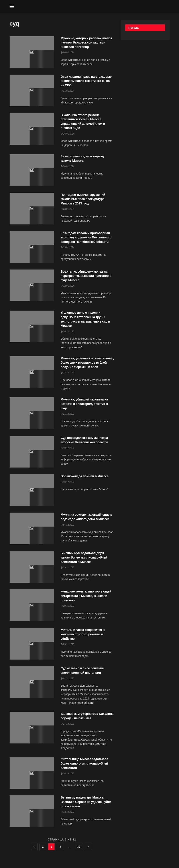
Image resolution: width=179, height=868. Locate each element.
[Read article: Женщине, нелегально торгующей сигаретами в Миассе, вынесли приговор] (32, 605)
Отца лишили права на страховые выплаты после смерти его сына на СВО (86, 81)
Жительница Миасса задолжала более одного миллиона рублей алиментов (84, 763)
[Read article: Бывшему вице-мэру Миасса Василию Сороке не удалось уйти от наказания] (32, 811)
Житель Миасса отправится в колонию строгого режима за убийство (83, 634)
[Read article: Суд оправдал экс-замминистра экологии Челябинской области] (32, 452)
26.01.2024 (68, 134)
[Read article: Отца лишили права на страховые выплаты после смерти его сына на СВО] (32, 90)
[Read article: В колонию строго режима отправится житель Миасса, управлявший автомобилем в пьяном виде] (32, 129)
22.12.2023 (68, 373)
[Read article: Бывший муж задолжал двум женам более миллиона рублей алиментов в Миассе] (32, 567)
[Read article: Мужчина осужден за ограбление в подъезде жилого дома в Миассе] (32, 528)
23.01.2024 (68, 209)
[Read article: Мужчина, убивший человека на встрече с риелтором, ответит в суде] (32, 413)
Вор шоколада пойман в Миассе (85, 476)
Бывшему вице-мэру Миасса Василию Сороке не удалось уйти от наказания (86, 802)
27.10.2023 (68, 724)
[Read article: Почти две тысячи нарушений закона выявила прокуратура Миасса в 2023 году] (32, 209)
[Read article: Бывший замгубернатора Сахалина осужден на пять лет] (32, 728)
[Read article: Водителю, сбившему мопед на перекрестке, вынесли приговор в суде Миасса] (32, 285)
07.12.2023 (68, 525)
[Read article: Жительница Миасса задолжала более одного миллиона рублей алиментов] (32, 773)
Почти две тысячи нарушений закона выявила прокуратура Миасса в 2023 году (83, 199)
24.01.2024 (68, 166)
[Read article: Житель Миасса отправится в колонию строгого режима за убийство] (32, 644)
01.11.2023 (68, 679)
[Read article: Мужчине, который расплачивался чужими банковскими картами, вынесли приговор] (32, 52)
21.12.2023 (68, 414)
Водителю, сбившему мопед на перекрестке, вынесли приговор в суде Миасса (86, 276)
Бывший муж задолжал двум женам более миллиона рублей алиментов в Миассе (84, 557)
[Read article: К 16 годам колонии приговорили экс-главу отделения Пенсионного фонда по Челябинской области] (32, 247)
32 (79, 847)
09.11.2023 (68, 644)
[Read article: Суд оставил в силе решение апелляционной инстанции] (32, 682)
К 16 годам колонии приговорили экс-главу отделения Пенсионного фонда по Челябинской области (86, 237)
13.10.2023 (68, 812)
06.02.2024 (68, 53)
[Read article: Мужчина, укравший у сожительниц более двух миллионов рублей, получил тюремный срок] (32, 372)
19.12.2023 (68, 448)
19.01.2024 (68, 247)
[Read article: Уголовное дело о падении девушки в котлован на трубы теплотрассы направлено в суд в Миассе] (32, 326)
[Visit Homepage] (93, 7)
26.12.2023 (68, 332)
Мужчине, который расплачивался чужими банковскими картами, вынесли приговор (86, 43)
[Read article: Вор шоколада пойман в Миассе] (32, 490)
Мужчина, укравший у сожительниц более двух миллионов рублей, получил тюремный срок (87, 363)
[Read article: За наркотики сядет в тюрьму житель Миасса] (32, 170)
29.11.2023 (68, 568)
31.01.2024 (68, 91)
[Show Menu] (12, 7)
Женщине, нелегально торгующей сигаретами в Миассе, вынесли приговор (86, 596)
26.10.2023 (68, 774)
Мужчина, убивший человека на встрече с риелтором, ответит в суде (84, 404)
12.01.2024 (68, 286)
